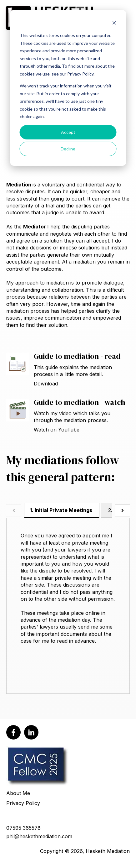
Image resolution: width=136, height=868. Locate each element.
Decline (68, 149)
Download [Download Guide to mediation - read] (46, 384)
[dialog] (68, 88)
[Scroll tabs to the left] (14, 510)
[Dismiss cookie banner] (114, 24)
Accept (68, 132)
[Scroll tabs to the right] (122, 510)
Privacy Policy (23, 803)
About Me (18, 793)
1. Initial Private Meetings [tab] (61, 510)
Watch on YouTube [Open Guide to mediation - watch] (57, 430)
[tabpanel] (68, 606)
